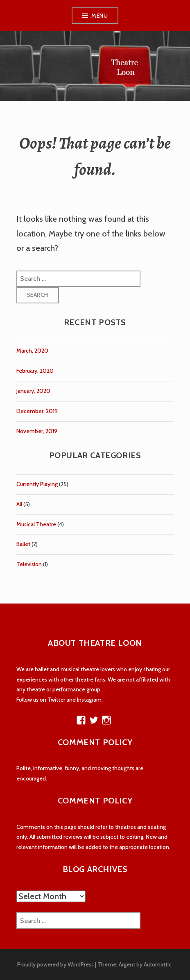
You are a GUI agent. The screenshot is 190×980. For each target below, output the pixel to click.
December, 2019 (37, 411)
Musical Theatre (36, 524)
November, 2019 (37, 431)
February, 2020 (35, 371)
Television (29, 564)
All (19, 504)
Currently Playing (37, 484)
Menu (100, 16)
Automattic (158, 964)
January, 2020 (33, 391)
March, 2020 (32, 351)
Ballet (23, 544)
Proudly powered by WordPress (55, 964)
